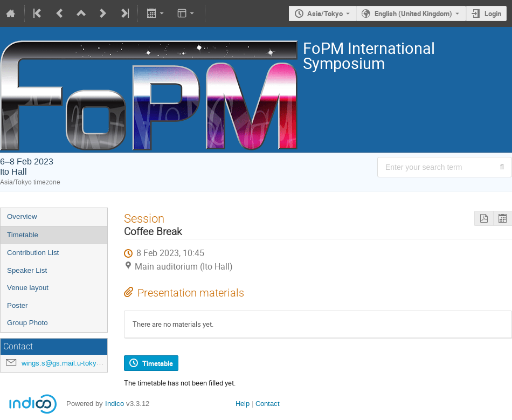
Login (493, 13)
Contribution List (33, 253)
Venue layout (28, 288)
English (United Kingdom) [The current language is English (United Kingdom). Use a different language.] (413, 13)
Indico (115, 404)
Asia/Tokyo (325, 13)
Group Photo (27, 323)
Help (243, 404)
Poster (18, 305)
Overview (22, 216)
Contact (268, 404)
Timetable (23, 235)
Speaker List (27, 270)
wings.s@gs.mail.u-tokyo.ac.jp (70, 363)
